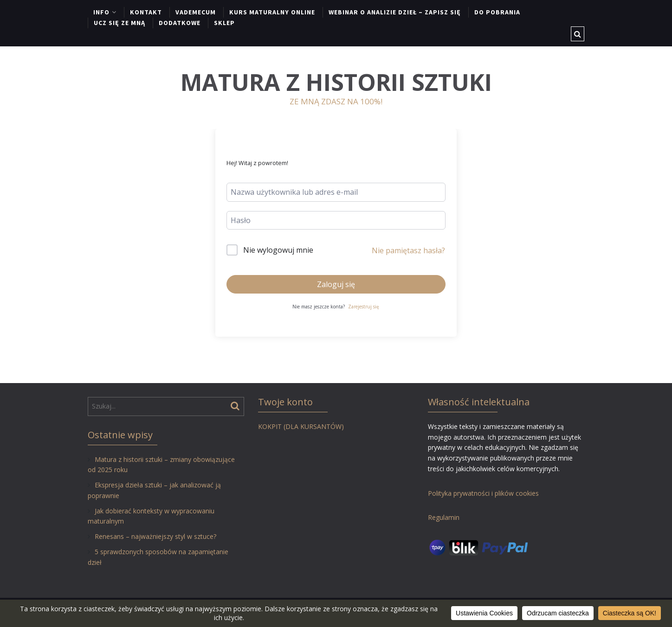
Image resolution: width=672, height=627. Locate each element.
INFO (101, 12)
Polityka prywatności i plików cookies (483, 493)
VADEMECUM (196, 12)
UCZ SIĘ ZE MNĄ (120, 23)
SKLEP (224, 23)
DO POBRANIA (497, 12)
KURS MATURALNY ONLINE (272, 12)
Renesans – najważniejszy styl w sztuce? (155, 536)
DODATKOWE (180, 23)
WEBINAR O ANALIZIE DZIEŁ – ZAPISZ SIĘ (395, 12)
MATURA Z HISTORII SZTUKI (336, 82)
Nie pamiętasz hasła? (408, 250)
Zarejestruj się (364, 307)
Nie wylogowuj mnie (278, 250)
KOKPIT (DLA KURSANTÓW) (301, 426)
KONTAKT (146, 12)
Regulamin (444, 517)
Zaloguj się (336, 284)
